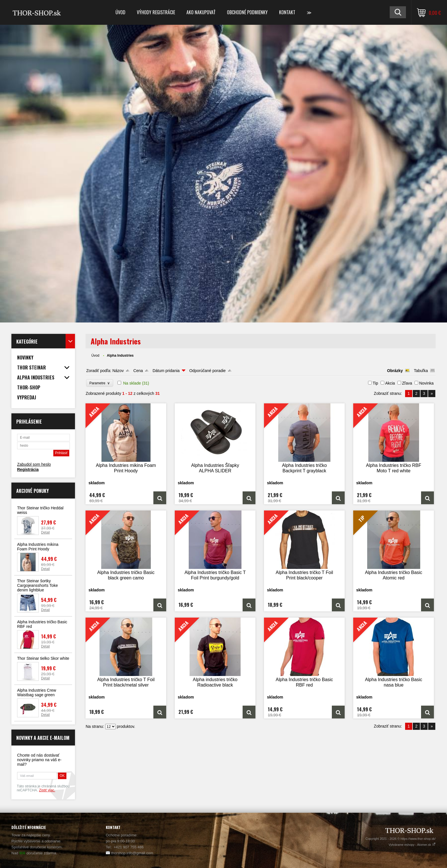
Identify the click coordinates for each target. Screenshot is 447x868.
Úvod (120, 12)
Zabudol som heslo (34, 464)
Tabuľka (421, 371)
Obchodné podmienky (247, 12)
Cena (138, 371)
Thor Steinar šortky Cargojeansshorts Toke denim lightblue (37, 585)
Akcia (390, 383)
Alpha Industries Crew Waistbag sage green (37, 693)
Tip (375, 383)
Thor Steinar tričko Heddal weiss (40, 510)
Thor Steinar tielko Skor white (43, 658)
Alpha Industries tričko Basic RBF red (42, 624)
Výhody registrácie (156, 12)
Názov (118, 371)
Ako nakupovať (201, 12)
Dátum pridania (166, 371)
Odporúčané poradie (208, 371)
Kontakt (287, 12)
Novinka (426, 383)
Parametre (100, 383)
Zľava (407, 383)
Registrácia (28, 469)
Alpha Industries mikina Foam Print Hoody (38, 547)
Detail (45, 532)
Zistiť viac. (47, 790)
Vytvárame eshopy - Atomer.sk (412, 845)
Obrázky (395, 371)
